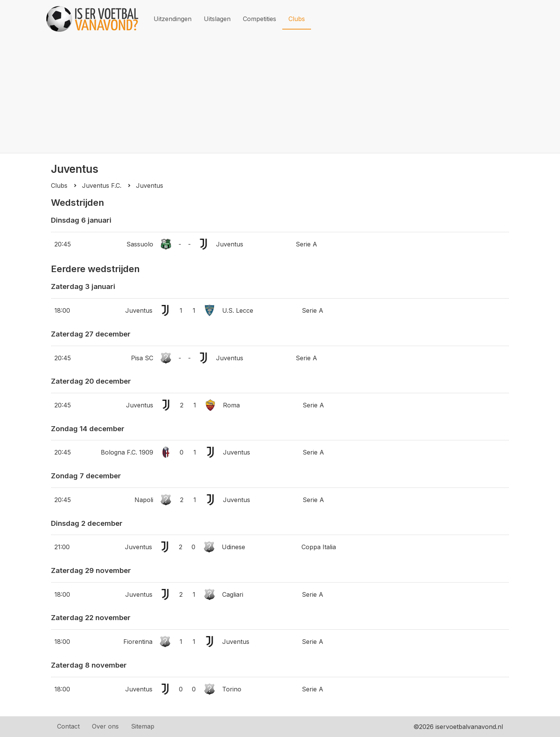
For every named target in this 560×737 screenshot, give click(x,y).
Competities (260, 19)
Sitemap (143, 726)
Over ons (105, 726)
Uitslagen (217, 19)
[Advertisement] (280, 95)
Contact (68, 726)
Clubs (297, 19)
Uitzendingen (173, 19)
